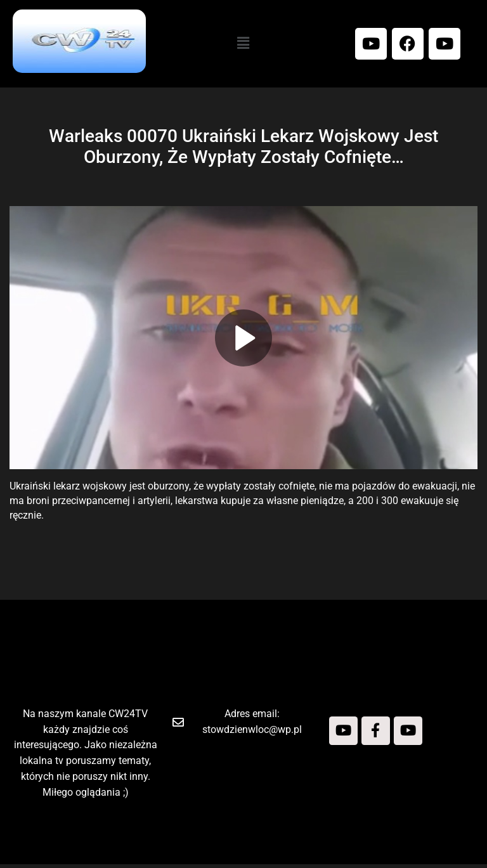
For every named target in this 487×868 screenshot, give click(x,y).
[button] (243, 44)
